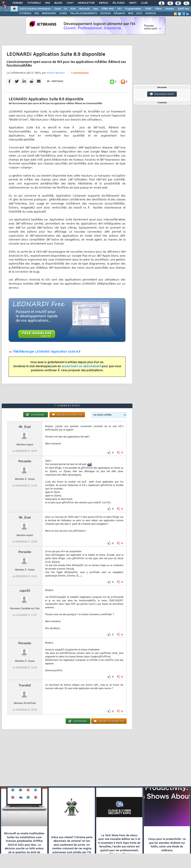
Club (144, 3)
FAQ (47, 3)
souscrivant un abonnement (81, 367)
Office (158, 9)
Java (95, 9)
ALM (73, 9)
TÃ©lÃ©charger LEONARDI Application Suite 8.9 (46, 352)
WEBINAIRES (49, 13)
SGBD (148, 9)
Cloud (57, 9)
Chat (70, 3)
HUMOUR (151, 13)
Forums (18, 3)
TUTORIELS (25, 13)
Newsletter (86, 3)
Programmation (133, 9)
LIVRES (63, 13)
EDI (119, 9)
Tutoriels (34, 3)
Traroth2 (25, 685)
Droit (133, 3)
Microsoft (84, 9)
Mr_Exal (25, 427)
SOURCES (105, 13)
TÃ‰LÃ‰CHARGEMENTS (83, 13)
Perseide (25, 461)
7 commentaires (80, 73)
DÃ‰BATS (119, 13)
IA (66, 9)
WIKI (131, 13)
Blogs (58, 3)
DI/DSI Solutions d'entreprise (35, 9)
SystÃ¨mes (183, 9)
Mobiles (170, 9)
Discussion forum (162, 94)
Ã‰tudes (119, 3)
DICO (139, 13)
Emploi (103, 3)
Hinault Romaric (55, 73)
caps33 (25, 591)
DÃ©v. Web (108, 9)
